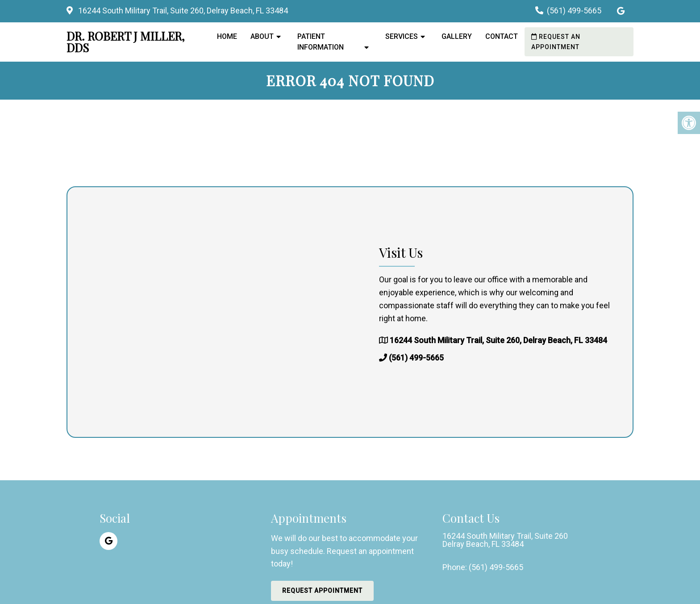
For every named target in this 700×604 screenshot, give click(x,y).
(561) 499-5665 (574, 10)
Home (227, 36)
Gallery (457, 36)
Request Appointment (322, 591)
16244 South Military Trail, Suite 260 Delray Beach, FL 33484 (505, 540)
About (262, 36)
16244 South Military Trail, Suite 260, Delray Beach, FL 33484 (182, 10)
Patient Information (321, 42)
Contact (502, 36)
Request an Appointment (556, 42)
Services (402, 36)
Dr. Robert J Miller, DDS (126, 42)
